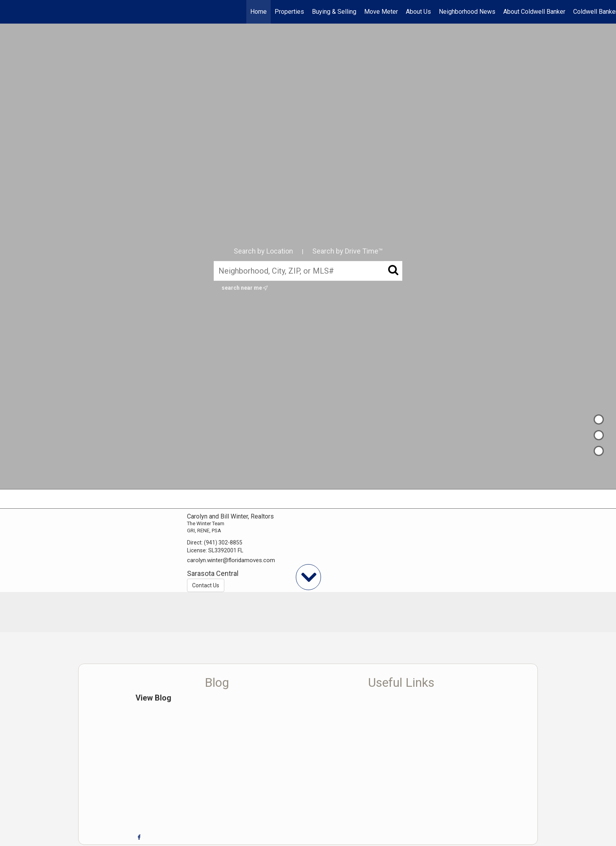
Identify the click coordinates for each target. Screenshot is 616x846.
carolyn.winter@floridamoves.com (231, 560)
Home (258, 12)
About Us (418, 12)
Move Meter (381, 12)
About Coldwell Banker (534, 12)
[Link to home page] (10, 12)
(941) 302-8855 (223, 543)
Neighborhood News (467, 12)
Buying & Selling (334, 12)
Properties (289, 12)
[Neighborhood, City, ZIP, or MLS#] (308, 271)
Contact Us (206, 585)
